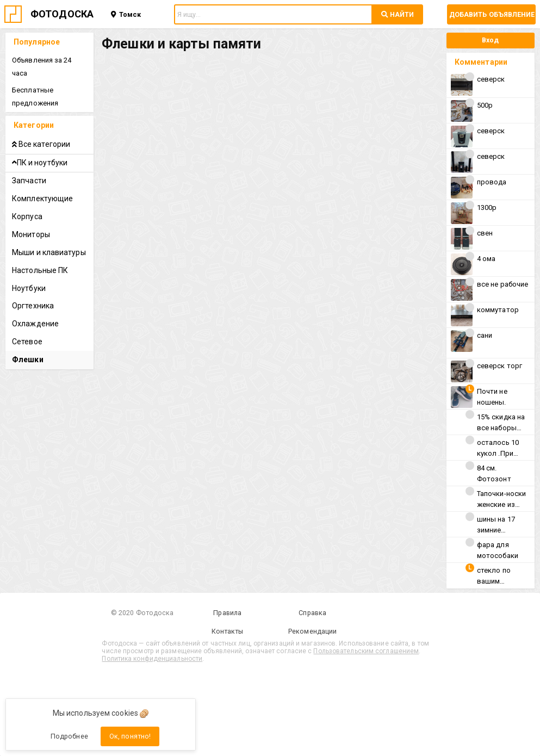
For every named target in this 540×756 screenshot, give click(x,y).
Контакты (228, 631)
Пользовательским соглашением (366, 651)
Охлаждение (35, 324)
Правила (227, 613)
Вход (490, 40)
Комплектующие (42, 199)
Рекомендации (312, 631)
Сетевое (27, 342)
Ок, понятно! (130, 736)
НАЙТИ (398, 14)
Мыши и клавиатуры (49, 252)
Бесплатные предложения (35, 97)
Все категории (41, 144)
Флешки (28, 360)
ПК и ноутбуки (40, 163)
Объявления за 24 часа (42, 67)
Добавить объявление (492, 14)
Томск (126, 14)
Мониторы (31, 234)
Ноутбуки (29, 288)
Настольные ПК (40, 270)
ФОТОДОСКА (62, 14)
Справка (312, 613)
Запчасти (29, 181)
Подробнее (69, 736)
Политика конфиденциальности (152, 659)
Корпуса (27, 216)
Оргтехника (33, 306)
